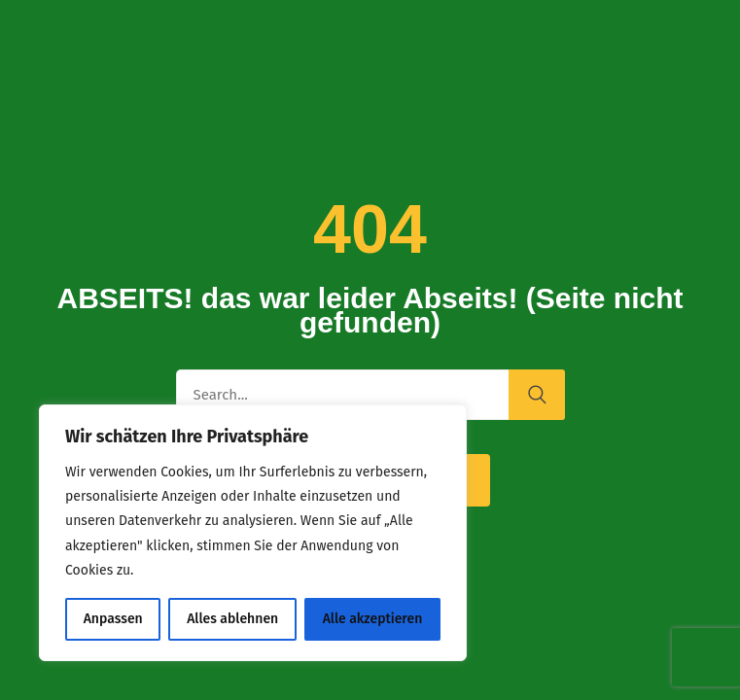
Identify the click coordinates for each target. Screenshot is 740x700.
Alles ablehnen (232, 619)
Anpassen (113, 619)
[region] (253, 533)
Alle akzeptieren (373, 619)
